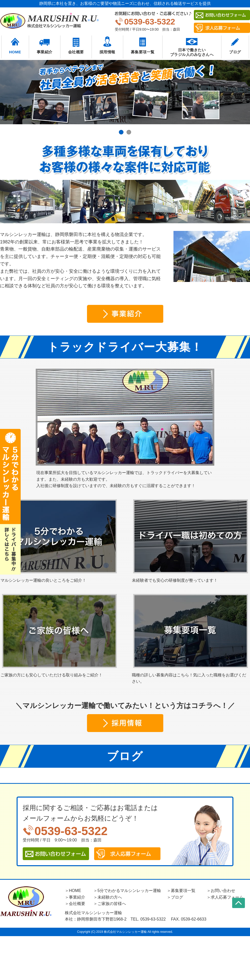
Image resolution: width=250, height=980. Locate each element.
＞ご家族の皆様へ (110, 904)
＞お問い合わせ (221, 891)
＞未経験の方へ (108, 897)
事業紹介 (45, 52)
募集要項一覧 (143, 52)
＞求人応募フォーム (225, 897)
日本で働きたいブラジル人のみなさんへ (192, 52)
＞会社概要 (75, 904)
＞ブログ (175, 897)
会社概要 (76, 52)
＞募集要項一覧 (181, 891)
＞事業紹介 (75, 897)
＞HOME (73, 891)
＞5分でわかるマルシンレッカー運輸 (127, 891)
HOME (15, 52)
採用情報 (107, 52)
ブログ (235, 52)
